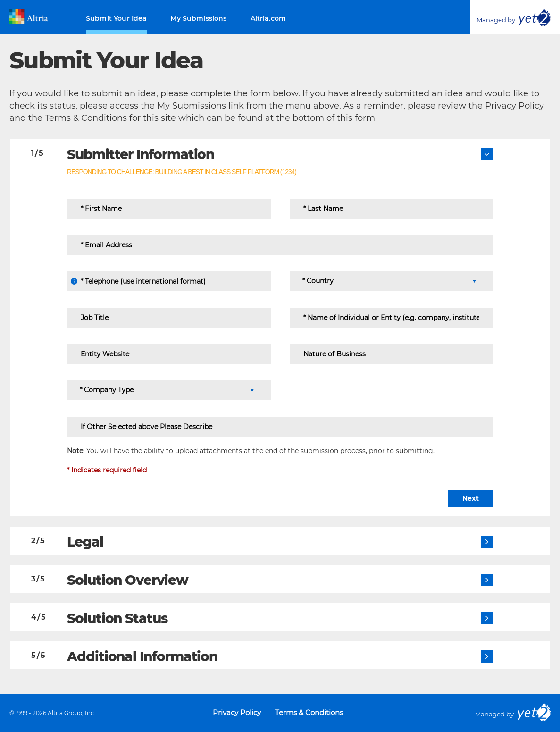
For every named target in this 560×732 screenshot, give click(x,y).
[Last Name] (392, 209)
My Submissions (198, 18)
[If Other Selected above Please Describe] (280, 427)
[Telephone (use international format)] (169, 281)
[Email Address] (280, 245)
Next (471, 498)
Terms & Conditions (309, 712)
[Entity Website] (169, 354)
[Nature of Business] (392, 354)
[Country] (389, 281)
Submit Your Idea (116, 18)
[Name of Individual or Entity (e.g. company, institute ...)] (392, 318)
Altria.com (268, 18)
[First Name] (169, 209)
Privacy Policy (237, 712)
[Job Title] (169, 318)
